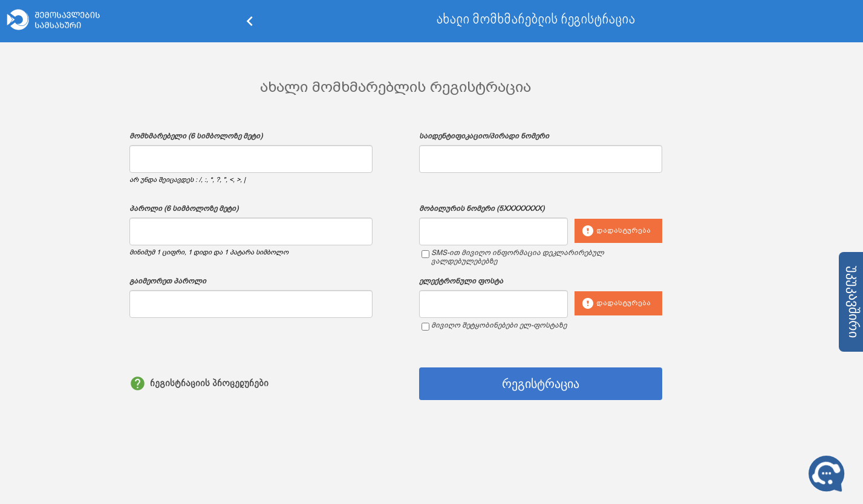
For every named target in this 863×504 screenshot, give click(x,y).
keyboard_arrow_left (250, 21)
